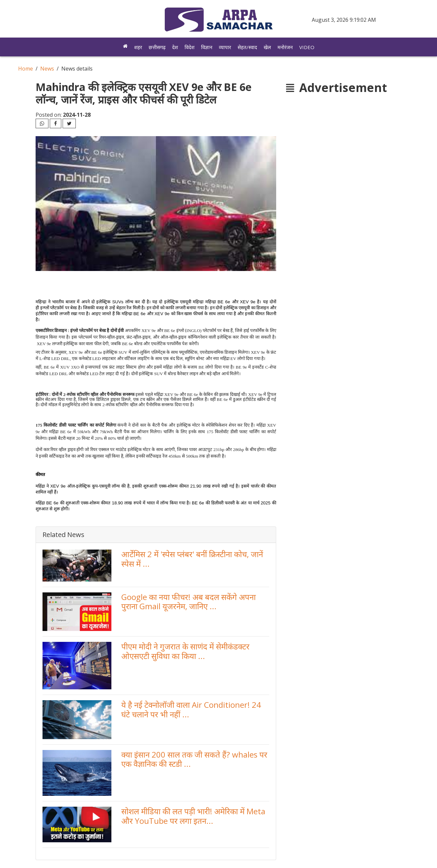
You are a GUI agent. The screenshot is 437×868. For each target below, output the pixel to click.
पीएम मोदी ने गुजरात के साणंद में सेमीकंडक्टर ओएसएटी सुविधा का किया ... (185, 651)
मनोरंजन (285, 47)
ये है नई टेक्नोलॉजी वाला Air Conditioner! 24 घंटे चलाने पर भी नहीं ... (191, 709)
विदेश (189, 47)
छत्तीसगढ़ (157, 47)
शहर (138, 47)
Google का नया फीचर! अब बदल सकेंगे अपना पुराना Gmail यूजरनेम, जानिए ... (189, 602)
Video (307, 47)
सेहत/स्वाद (247, 47)
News (47, 69)
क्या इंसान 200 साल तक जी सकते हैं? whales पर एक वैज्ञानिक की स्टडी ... (194, 759)
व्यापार (225, 47)
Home (26, 69)
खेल (267, 47)
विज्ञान (207, 47)
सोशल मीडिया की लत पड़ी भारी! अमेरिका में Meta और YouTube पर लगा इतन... (193, 816)
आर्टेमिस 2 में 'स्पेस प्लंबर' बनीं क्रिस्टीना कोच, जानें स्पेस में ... (192, 559)
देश (175, 47)
